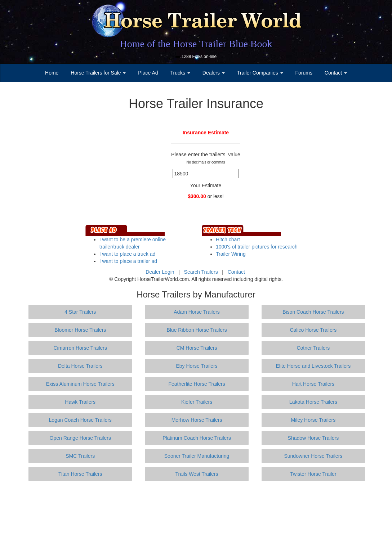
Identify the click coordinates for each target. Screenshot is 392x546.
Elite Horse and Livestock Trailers (313, 366)
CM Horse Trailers (197, 348)
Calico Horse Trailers (313, 330)
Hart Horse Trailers (313, 384)
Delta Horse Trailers (80, 366)
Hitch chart (228, 240)
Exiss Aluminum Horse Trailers (80, 384)
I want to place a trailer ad (128, 261)
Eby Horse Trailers (197, 366)
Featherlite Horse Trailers (197, 384)
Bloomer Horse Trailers (80, 330)
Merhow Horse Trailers (197, 420)
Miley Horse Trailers (313, 420)
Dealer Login (160, 272)
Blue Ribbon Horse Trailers (197, 330)
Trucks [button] (180, 73)
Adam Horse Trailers (197, 312)
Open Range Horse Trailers (80, 438)
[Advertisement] (196, 514)
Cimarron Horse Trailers (80, 348)
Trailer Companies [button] (260, 73)
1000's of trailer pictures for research (257, 247)
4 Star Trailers (80, 312)
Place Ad (148, 73)
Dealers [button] (214, 73)
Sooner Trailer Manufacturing (197, 456)
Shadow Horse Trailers (313, 438)
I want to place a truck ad (128, 254)
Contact (236, 272)
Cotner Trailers (313, 348)
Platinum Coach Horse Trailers (197, 438)
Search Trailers (201, 272)
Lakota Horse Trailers (313, 402)
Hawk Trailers (80, 402)
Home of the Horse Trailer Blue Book (196, 44)
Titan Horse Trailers (80, 474)
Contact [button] (336, 73)
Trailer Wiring (231, 254)
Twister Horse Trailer (313, 474)
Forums (304, 73)
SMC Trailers (80, 456)
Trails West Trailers (197, 474)
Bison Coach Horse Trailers (313, 312)
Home (52, 73)
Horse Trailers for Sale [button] (98, 73)
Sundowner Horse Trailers (313, 456)
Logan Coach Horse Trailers (80, 420)
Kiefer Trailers (197, 402)
